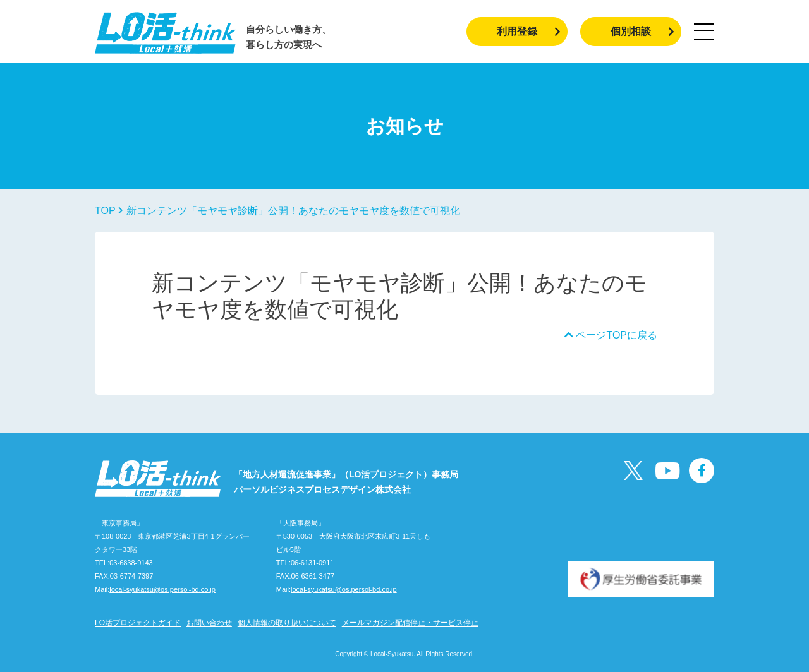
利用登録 (529, 31)
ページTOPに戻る (611, 335)
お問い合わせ (209, 623)
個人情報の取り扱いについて (287, 623)
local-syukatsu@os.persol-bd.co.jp (162, 589)
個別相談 (642, 31)
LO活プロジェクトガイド (138, 623)
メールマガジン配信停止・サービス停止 (410, 623)
